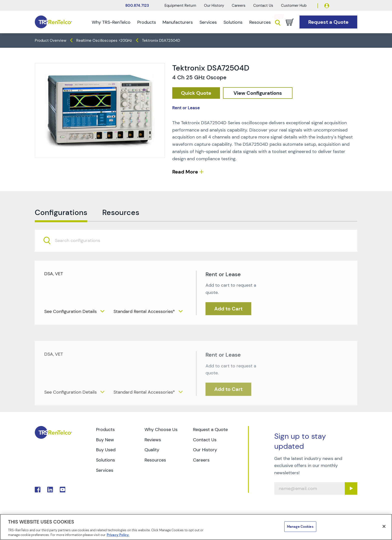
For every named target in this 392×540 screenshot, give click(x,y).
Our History (214, 5)
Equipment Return (180, 5)
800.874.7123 (137, 5)
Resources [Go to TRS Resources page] (155, 460)
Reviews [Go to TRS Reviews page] (153, 440)
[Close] (384, 526)
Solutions (233, 22)
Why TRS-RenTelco (111, 22)
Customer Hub (294, 5)
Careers (239, 5)
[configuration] (258, 93)
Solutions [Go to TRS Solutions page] (105, 460)
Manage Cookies (300, 527)
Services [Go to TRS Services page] (105, 470)
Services (208, 22)
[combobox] (196, 250)
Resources (260, 22)
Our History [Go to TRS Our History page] (205, 450)
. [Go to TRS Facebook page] (38, 490)
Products (147, 22)
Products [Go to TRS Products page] (105, 429)
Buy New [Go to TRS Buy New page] (105, 440)
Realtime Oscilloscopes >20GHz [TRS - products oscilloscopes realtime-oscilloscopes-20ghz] (104, 40)
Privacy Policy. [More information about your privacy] (118, 535)
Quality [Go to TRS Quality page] (152, 450)
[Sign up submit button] (351, 488)
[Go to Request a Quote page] (328, 22)
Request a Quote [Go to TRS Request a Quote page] (210, 429)
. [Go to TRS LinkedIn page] (50, 490)
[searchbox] (81, 250)
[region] (196, 527)
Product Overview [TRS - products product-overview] (50, 40)
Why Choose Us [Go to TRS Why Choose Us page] (161, 429)
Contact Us (263, 5)
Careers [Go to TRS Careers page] (201, 460)
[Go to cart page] (290, 22)
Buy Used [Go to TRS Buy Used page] (106, 450)
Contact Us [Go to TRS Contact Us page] (205, 440)
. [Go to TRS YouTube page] (63, 490)
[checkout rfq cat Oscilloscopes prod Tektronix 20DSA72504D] (196, 93)
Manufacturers (178, 22)
